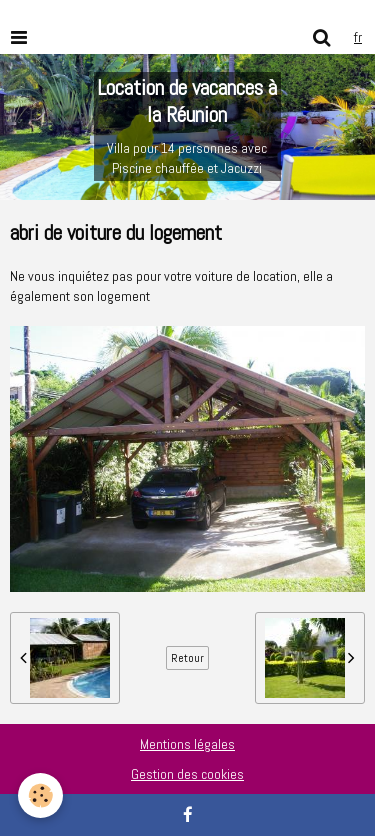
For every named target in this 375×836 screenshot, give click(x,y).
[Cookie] (40, 795)
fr (358, 37)
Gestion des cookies (187, 774)
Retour (187, 658)
